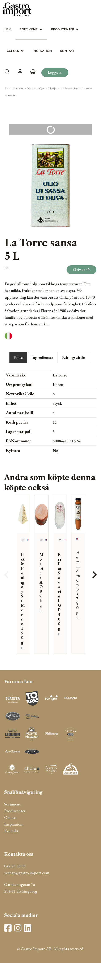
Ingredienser (42, 357)
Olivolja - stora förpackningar (63, 89)
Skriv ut (81, 270)
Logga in (55, 73)
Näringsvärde (73, 357)
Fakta (18, 357)
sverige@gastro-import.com (27, 873)
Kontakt (67, 51)
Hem (8, 29)
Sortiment (29, 29)
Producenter (63, 29)
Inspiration (42, 51)
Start (8, 89)
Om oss (13, 51)
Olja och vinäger (36, 89)
